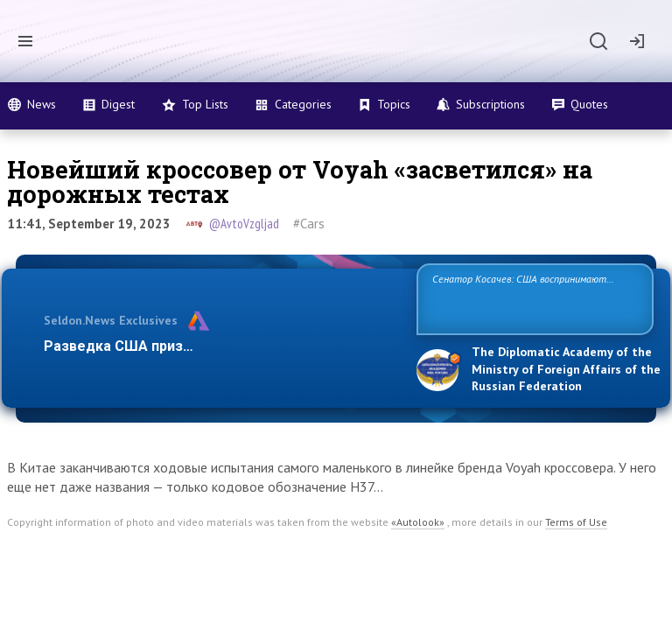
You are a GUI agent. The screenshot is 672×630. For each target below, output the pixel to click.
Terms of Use (576, 522)
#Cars (309, 224)
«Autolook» (418, 522)
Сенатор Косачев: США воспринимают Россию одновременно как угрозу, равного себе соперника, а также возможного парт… (532, 298)
